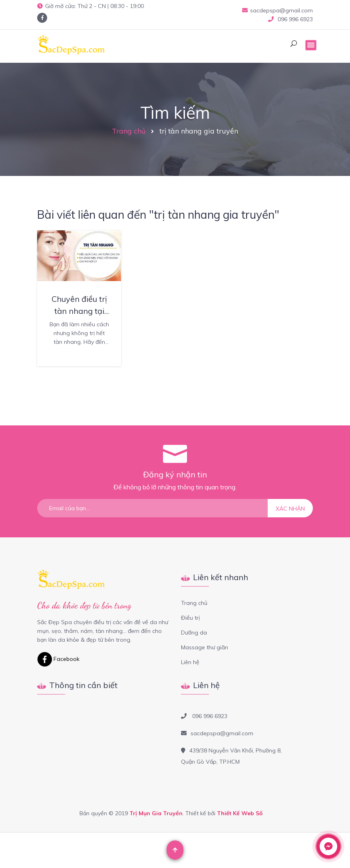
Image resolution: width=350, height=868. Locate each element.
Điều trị (190, 618)
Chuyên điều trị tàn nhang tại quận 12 (79, 311)
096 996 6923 (294, 19)
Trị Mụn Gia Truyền (156, 813)
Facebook (58, 659)
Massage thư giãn (205, 647)
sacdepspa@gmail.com (277, 10)
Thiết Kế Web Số (240, 813)
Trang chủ (129, 131)
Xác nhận (290, 509)
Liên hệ (190, 662)
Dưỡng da (194, 633)
